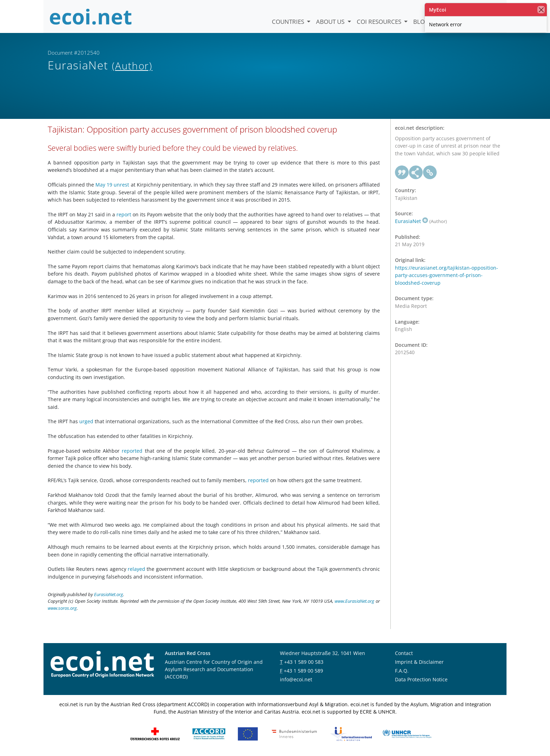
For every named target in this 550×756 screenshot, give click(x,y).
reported (132, 451)
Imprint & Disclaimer (419, 662)
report (124, 214)
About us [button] (331, 22)
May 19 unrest (112, 185)
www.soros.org (62, 608)
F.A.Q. (402, 671)
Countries (289, 22)
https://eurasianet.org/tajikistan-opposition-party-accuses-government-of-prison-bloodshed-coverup (447, 275)
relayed (136, 569)
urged (86, 421)
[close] (541, 10)
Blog (421, 22)
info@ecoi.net (296, 679)
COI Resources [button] (380, 22)
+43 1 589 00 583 (304, 662)
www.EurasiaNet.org (354, 601)
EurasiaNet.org (109, 594)
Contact (404, 653)
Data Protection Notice (421, 679)
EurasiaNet (411, 221)
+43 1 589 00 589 (303, 671)
